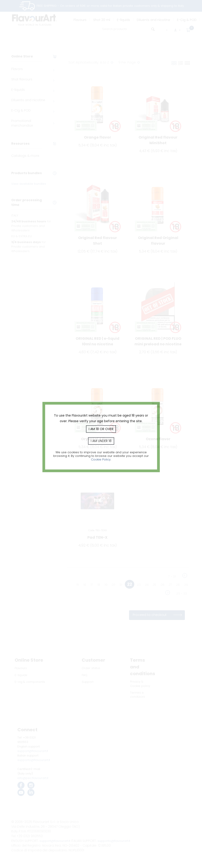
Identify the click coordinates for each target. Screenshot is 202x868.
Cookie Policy (101, 459)
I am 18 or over (101, 429)
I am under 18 (101, 441)
